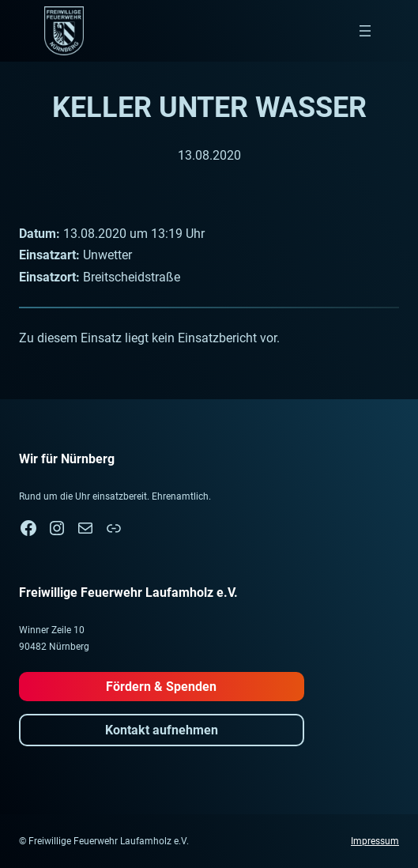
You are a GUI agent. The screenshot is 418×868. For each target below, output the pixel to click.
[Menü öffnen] (365, 31)
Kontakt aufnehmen (162, 730)
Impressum (375, 841)
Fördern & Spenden (161, 687)
